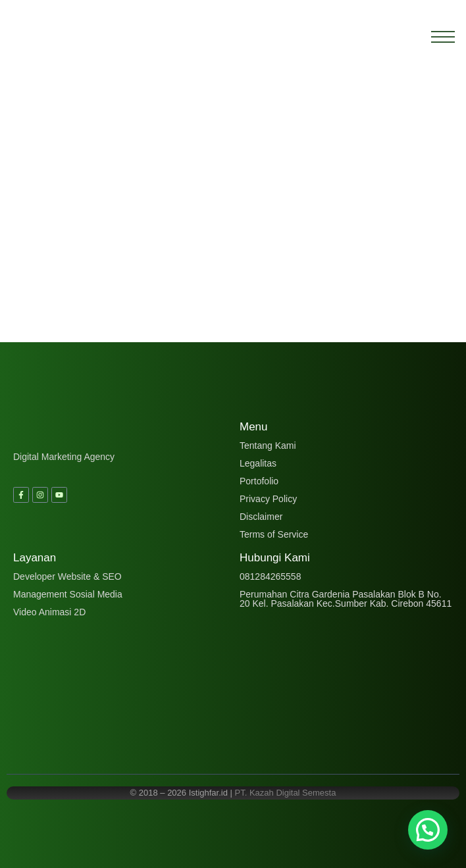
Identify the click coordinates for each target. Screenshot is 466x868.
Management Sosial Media (68, 594)
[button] (428, 830)
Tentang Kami (268, 446)
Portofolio (259, 481)
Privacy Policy (268, 499)
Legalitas (258, 463)
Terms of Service (274, 534)
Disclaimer (261, 517)
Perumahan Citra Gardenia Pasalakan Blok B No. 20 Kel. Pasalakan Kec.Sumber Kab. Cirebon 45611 (346, 599)
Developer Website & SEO (67, 576)
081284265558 (270, 576)
